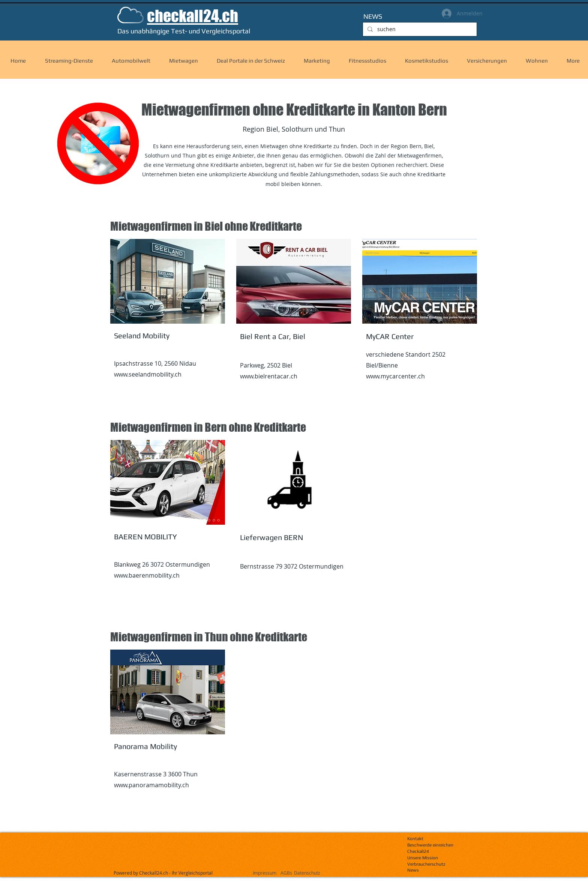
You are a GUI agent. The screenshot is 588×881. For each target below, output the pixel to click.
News (413, 870)
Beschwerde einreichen (430, 845)
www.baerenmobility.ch (147, 575)
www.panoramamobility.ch (151, 785)
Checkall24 (418, 851)
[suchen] (419, 29)
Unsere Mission (423, 858)
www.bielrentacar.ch (269, 376)
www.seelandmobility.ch (148, 374)
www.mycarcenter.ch (395, 376)
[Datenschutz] (323, 873)
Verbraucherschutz (426, 864)
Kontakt (415, 839)
